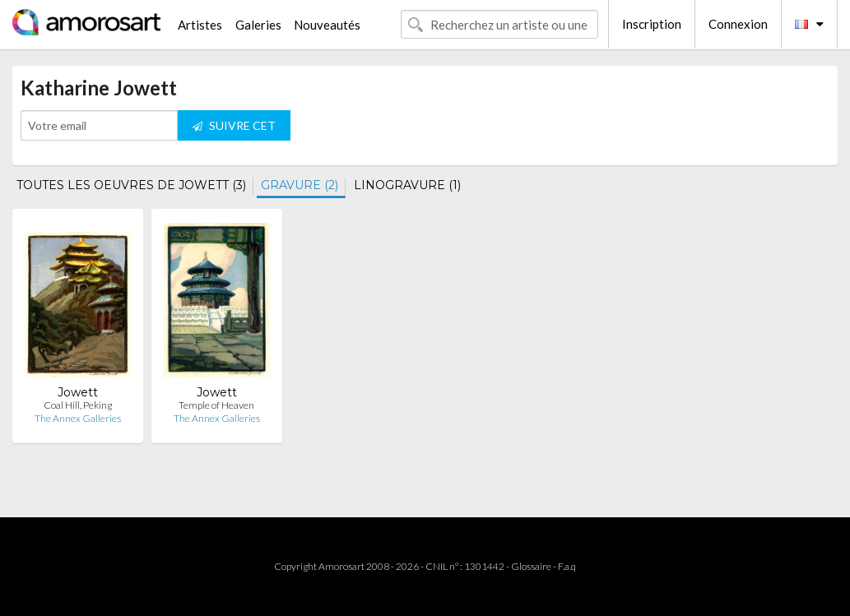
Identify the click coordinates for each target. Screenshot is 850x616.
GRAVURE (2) (300, 185)
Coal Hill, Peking (78, 405)
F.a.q (567, 566)
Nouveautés (327, 25)
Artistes (200, 25)
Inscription (652, 24)
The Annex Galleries (78, 418)
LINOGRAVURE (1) (407, 185)
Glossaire (531, 566)
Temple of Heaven (216, 405)
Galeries (258, 25)
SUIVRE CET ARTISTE (234, 130)
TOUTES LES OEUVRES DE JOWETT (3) (131, 185)
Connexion (738, 24)
